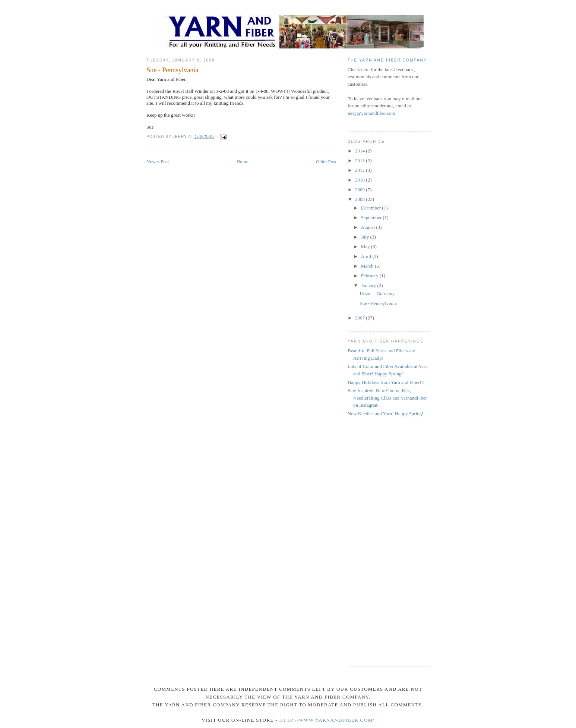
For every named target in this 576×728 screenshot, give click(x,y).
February (370, 276)
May (366, 247)
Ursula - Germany (377, 294)
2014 (360, 151)
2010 (360, 180)
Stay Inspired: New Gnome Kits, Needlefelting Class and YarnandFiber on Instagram (387, 398)
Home (243, 162)
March (368, 266)
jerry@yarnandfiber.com (371, 113)
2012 (360, 170)
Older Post (326, 162)
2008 (360, 199)
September (372, 218)
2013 (360, 160)
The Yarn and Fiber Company (387, 60)
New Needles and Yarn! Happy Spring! (386, 414)
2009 (360, 190)
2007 (360, 318)
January (369, 285)
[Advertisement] (377, 545)
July (366, 237)
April (367, 256)
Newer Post (158, 162)
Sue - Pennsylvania (378, 303)
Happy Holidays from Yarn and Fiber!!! (386, 382)
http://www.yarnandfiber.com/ (327, 720)
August (369, 227)
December (372, 208)
